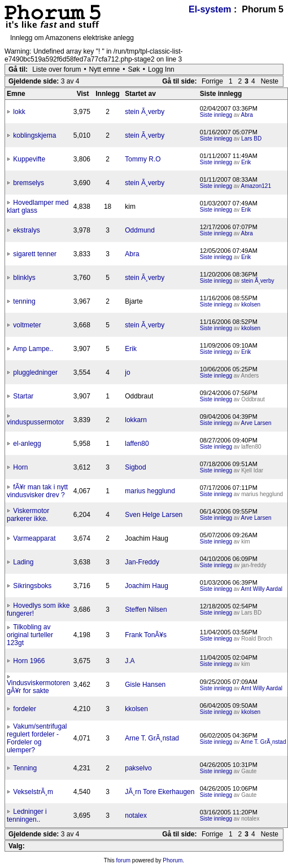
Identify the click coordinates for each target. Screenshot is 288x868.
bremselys (29, 183)
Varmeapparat (34, 538)
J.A (130, 661)
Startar (23, 396)
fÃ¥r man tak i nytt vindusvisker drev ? (37, 491)
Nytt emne (105, 69)
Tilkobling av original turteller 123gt (30, 635)
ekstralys (26, 230)
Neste (270, 81)
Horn (20, 467)
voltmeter (27, 325)
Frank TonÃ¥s (146, 635)
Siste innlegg (216, 115)
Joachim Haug (147, 586)
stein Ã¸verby (145, 112)
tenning (24, 301)
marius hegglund (150, 491)
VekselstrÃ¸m (33, 792)
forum (124, 860)
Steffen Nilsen (146, 610)
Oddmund (140, 230)
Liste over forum (56, 69)
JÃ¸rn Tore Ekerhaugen (160, 792)
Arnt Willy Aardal (262, 589)
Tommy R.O (143, 159)
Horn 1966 (29, 661)
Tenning (25, 768)
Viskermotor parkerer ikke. (28, 515)
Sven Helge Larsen (154, 515)
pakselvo (138, 768)
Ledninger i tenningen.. (27, 816)
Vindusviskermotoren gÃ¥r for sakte (38, 687)
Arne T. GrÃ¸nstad (152, 738)
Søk (134, 69)
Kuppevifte (29, 159)
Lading (23, 562)
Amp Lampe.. (33, 349)
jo (127, 372)
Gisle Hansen (145, 685)
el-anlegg (27, 444)
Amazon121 (256, 186)
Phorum (173, 860)
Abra (247, 115)
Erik (246, 162)
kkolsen (251, 304)
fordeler (25, 709)
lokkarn (136, 420)
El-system (210, 9)
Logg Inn (161, 69)
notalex (136, 816)
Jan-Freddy (142, 562)
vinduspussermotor (35, 422)
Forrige (212, 81)
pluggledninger (35, 372)
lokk (19, 112)
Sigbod (135, 467)
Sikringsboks (32, 586)
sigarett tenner (35, 254)
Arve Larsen (256, 423)
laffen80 (137, 444)
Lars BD (251, 139)
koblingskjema (34, 135)
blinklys (24, 278)
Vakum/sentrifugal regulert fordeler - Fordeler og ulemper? (37, 738)
